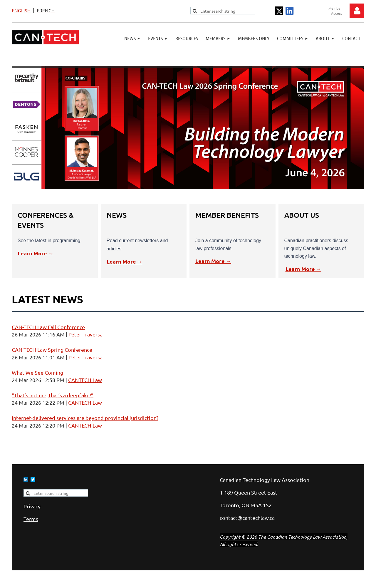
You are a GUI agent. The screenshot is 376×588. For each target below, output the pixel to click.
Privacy (32, 506)
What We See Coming (37, 372)
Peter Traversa (85, 334)
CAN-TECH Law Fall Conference (48, 327)
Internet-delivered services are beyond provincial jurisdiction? (85, 418)
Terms (31, 519)
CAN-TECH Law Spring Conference (52, 350)
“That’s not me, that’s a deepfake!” (53, 395)
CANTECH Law (85, 380)
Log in (357, 11)
